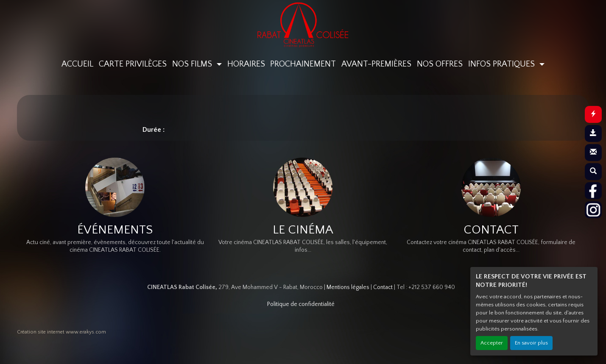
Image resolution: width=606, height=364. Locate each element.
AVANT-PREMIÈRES (376, 64)
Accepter (492, 343)
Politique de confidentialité (301, 304)
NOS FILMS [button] (193, 64)
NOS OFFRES (440, 64)
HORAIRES (246, 64)
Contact (383, 287)
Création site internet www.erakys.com (61, 332)
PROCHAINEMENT (303, 64)
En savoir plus (531, 343)
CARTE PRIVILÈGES (133, 64)
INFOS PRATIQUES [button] (503, 64)
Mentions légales (348, 287)
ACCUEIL (77, 64)
